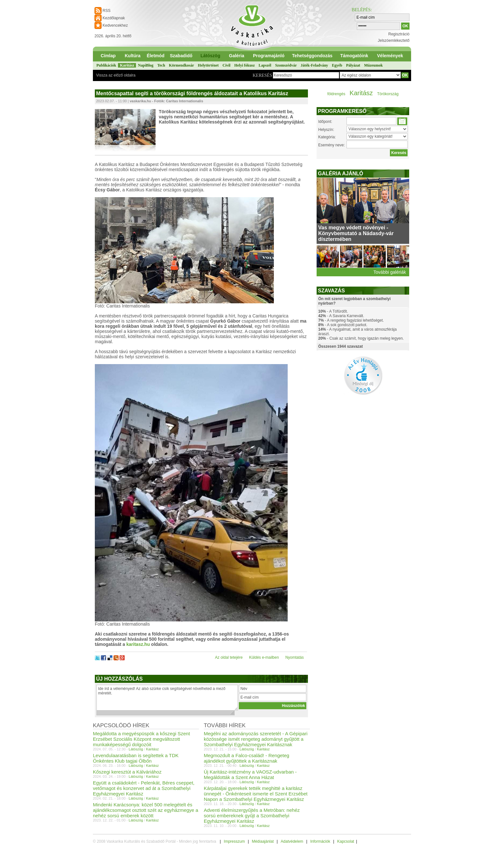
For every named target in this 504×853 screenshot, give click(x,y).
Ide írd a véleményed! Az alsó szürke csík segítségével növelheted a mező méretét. (167, 698)
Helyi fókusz (245, 65)
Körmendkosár (182, 65)
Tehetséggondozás (312, 56)
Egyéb (337, 65)
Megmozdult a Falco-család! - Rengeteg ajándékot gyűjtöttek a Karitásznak (247, 758)
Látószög (210, 56)
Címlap (108, 56)
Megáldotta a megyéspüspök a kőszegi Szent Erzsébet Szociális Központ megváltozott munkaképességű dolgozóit (141, 739)
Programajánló (269, 56)
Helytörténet (208, 65)
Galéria (236, 56)
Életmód (155, 56)
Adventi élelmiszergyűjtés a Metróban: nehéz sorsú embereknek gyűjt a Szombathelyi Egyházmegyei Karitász (252, 816)
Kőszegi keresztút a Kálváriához (127, 772)
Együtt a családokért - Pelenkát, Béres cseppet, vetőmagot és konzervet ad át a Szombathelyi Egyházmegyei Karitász (144, 788)
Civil (226, 65)
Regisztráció (399, 34)
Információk (320, 841)
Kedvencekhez (115, 25)
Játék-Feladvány (314, 65)
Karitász (127, 65)
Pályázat (353, 65)
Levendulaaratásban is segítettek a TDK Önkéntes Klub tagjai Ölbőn (136, 758)
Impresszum (234, 841)
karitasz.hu (138, 644)
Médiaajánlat (263, 841)
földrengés (336, 94)
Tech (161, 65)
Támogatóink (354, 56)
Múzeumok (373, 65)
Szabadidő (181, 56)
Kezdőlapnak (114, 18)
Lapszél (265, 65)
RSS (107, 11)
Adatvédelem (292, 841)
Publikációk (106, 65)
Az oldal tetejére (229, 657)
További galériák (390, 272)
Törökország (388, 94)
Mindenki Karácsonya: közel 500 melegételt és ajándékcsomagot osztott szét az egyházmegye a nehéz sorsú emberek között (146, 810)
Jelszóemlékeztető (394, 41)
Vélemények (390, 56)
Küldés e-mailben (264, 657)
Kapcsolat (346, 841)
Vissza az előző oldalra (116, 75)
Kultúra (133, 56)
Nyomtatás (295, 657)
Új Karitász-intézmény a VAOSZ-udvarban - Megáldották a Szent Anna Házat (250, 775)
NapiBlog (146, 65)
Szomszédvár (286, 65)
